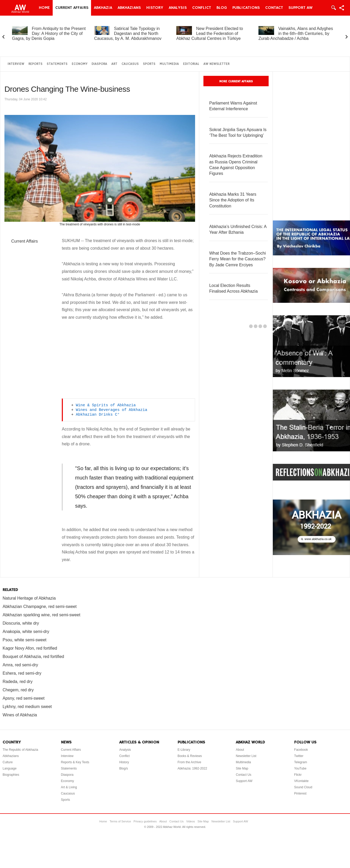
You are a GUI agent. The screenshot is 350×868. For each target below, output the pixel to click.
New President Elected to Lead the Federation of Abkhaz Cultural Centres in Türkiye (210, 33)
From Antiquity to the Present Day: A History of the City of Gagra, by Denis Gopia (49, 33)
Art (114, 64)
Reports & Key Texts (75, 762)
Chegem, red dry (18, 690)
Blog (222, 8)
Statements (57, 64)
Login (333, 8)
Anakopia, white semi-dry (26, 632)
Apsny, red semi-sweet (24, 698)
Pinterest (300, 793)
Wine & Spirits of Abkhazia (106, 405)
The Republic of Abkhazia (20, 750)
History (155, 8)
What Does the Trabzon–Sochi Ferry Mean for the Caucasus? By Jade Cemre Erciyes (237, 259)
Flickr (298, 775)
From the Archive (189, 762)
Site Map (242, 768)
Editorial (191, 64)
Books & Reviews (190, 756)
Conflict (202, 8)
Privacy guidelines (145, 821)
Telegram (301, 762)
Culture (8, 762)
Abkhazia (103, 8)
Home (44, 8)
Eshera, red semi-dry (22, 673)
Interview (16, 64)
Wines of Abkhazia (20, 715)
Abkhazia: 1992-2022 (192, 768)
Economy (80, 64)
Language (10, 768)
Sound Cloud (303, 787)
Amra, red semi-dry (20, 665)
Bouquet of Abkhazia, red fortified (33, 657)
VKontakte (301, 781)
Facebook (301, 750)
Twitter (299, 756)
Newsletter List (246, 756)
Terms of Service (120, 821)
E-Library (184, 750)
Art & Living (69, 787)
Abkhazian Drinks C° (98, 415)
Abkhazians (129, 8)
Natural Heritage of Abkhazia (29, 598)
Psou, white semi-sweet (25, 640)
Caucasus (130, 64)
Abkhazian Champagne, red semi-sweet (40, 607)
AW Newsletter (216, 64)
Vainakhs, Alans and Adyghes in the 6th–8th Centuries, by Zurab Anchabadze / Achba (296, 33)
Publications (246, 8)
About (240, 750)
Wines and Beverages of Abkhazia (112, 410)
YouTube (300, 768)
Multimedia (169, 64)
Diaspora (99, 64)
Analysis (178, 8)
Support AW (300, 8)
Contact (274, 8)
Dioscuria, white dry (21, 623)
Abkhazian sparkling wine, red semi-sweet (41, 615)
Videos (191, 821)
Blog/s (123, 768)
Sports (149, 64)
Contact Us (243, 775)
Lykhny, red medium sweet (27, 707)
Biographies (11, 775)
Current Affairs (72, 8)
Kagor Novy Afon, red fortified (30, 648)
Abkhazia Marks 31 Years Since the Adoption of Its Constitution (233, 200)
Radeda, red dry (18, 682)
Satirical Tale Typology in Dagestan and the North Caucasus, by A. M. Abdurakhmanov (128, 33)
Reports (35, 64)
